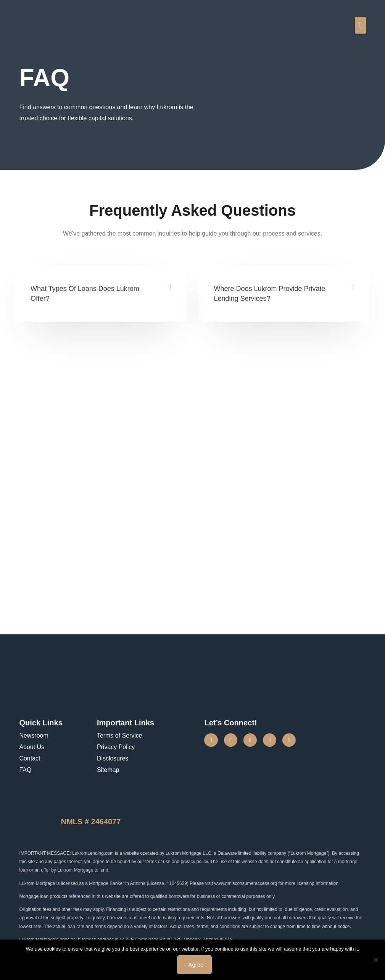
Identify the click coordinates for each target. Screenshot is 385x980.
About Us (32, 747)
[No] (375, 960)
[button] (360, 25)
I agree (195, 965)
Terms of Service (120, 735)
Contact (30, 758)
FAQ (25, 770)
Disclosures (113, 758)
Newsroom (34, 735)
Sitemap (108, 770)
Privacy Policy (116, 747)
